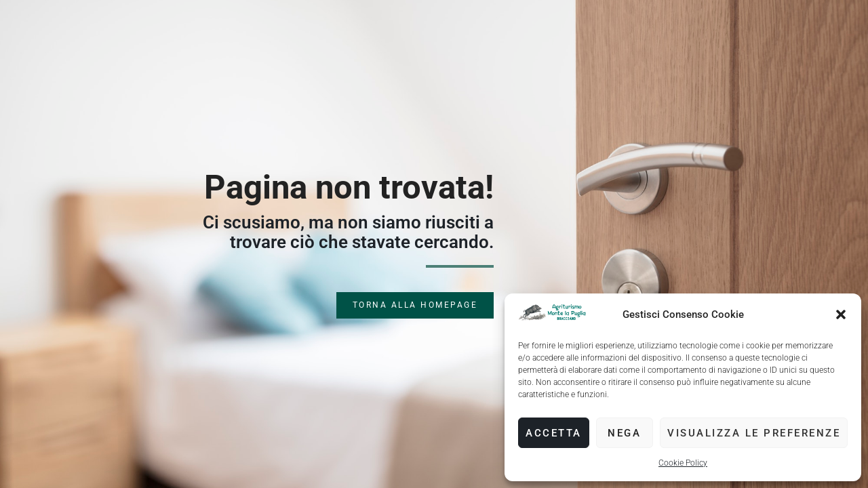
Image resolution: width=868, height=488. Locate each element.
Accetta (554, 433)
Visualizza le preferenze (754, 433)
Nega (624, 433)
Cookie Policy (683, 463)
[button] (841, 314)
